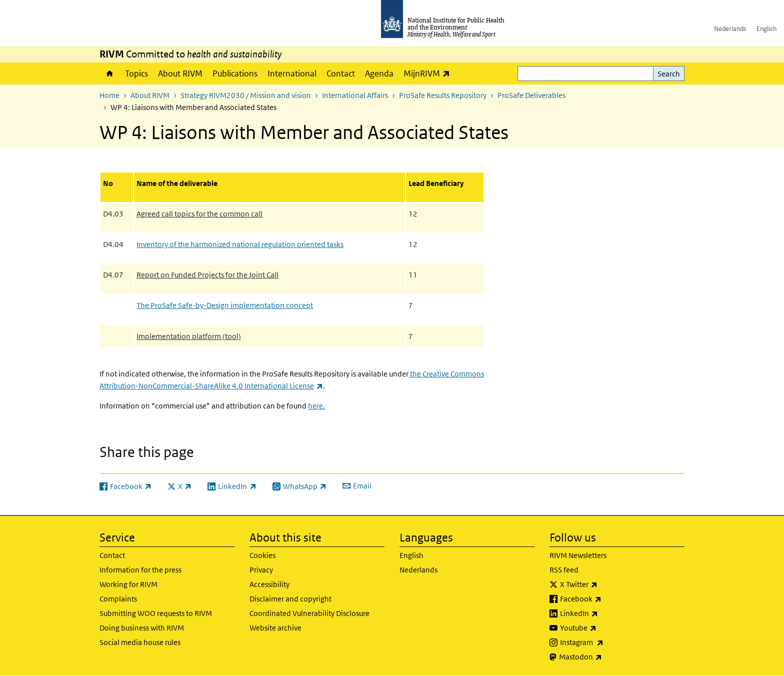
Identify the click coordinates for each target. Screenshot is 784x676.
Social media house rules (140, 642)
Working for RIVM (128, 584)
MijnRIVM (429, 73)
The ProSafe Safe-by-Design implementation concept (225, 305)
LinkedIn (605, 613)
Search (669, 74)
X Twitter (605, 584)
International (292, 73)
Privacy (261, 570)
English (766, 29)
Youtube (604, 628)
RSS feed (564, 570)
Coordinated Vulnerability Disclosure (309, 613)
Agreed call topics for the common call (199, 214)
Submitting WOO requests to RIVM (156, 613)
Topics (136, 73)
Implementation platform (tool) (189, 336)
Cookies (262, 555)
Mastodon (607, 657)
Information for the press (140, 570)
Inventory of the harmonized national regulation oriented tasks (240, 244)
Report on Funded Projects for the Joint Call (207, 275)
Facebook (607, 599)
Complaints (118, 599)
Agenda (379, 73)
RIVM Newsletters (578, 555)
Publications (235, 73)
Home (110, 73)
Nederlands (730, 29)
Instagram (608, 642)
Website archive (275, 628)
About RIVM (180, 73)
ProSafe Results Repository (443, 95)
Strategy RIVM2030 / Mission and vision (246, 95)
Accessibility (269, 584)
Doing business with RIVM (142, 628)
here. (316, 406)
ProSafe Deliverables (531, 95)
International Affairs (355, 95)
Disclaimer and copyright (290, 599)
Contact (341, 73)
